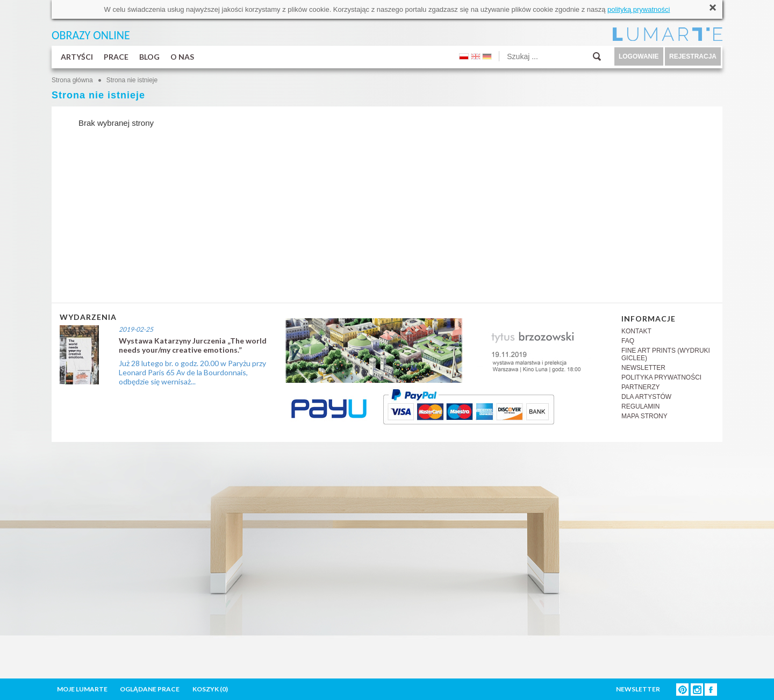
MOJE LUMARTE (82, 689)
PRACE (116, 57)
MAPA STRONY (644, 416)
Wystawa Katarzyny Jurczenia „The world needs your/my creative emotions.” (193, 345)
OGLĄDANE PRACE (150, 689)
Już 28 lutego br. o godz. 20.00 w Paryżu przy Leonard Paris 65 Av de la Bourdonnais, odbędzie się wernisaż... (192, 372)
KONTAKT (636, 331)
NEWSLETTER (643, 368)
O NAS (182, 57)
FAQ (628, 341)
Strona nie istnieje (132, 80)
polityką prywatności (639, 9)
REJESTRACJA (693, 56)
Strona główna (72, 80)
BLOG (149, 57)
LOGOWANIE (639, 56)
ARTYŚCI (77, 57)
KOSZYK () (210, 689)
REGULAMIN (640, 406)
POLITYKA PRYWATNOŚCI (661, 377)
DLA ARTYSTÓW (646, 397)
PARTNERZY (641, 387)
